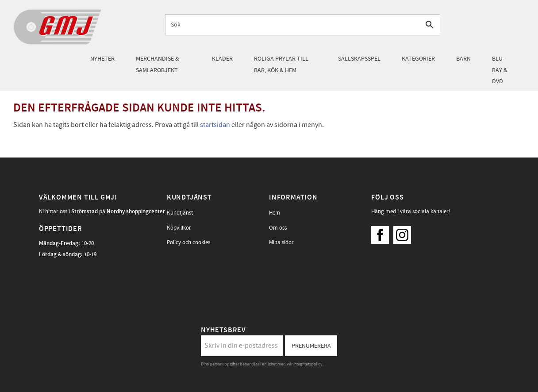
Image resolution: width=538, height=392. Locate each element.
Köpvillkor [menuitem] (179, 228)
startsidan (215, 125)
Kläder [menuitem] (222, 59)
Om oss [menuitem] (278, 228)
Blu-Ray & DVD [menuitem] (500, 70)
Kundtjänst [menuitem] (180, 213)
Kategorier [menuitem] (418, 59)
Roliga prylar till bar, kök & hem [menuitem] (281, 64)
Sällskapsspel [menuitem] (359, 59)
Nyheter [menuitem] (102, 59)
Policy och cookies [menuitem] (188, 242)
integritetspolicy (308, 364)
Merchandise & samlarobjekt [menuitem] (158, 64)
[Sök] (430, 25)
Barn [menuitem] (463, 59)
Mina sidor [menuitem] (281, 242)
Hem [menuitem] (275, 213)
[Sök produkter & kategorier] (292, 25)
